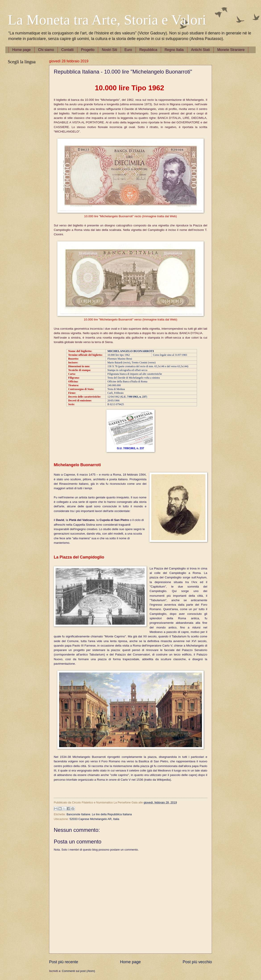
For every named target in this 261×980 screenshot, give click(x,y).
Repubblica (148, 50)
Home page (22, 50)
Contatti (67, 50)
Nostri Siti (109, 50)
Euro (128, 50)
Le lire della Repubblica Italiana (112, 814)
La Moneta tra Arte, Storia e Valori (107, 20)
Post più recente (64, 962)
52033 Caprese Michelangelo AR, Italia (94, 819)
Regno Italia (174, 50)
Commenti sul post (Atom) (78, 971)
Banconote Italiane (78, 814)
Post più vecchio (197, 962)
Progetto (88, 50)
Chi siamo (46, 50)
